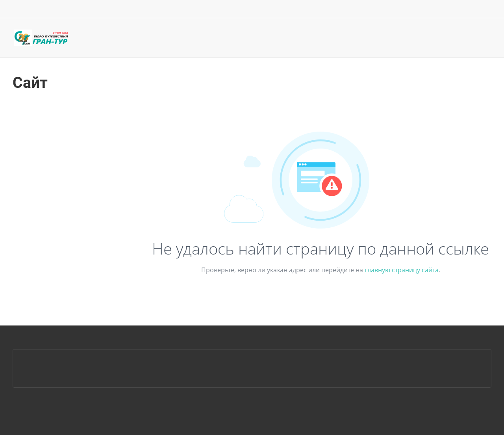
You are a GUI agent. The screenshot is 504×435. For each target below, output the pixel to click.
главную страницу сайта (402, 270)
